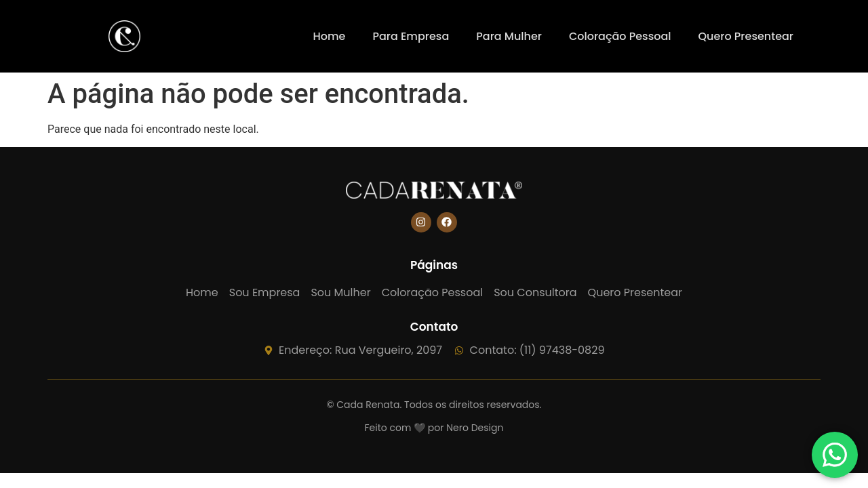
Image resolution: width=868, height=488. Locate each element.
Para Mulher (509, 36)
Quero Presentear (746, 36)
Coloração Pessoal (620, 36)
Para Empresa (411, 36)
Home (329, 36)
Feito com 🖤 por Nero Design (434, 428)
